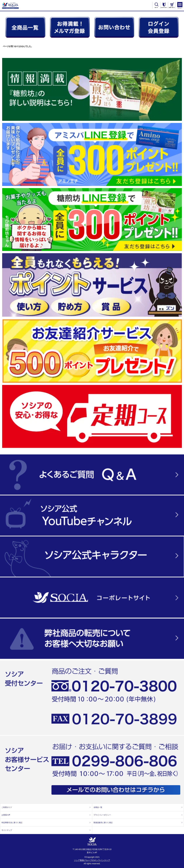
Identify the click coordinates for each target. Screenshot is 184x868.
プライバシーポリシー (138, 815)
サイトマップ (46, 830)
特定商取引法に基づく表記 (46, 823)
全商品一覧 (138, 807)
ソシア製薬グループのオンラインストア (92, 860)
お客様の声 (46, 815)
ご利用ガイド (46, 807)
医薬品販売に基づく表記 (138, 823)
